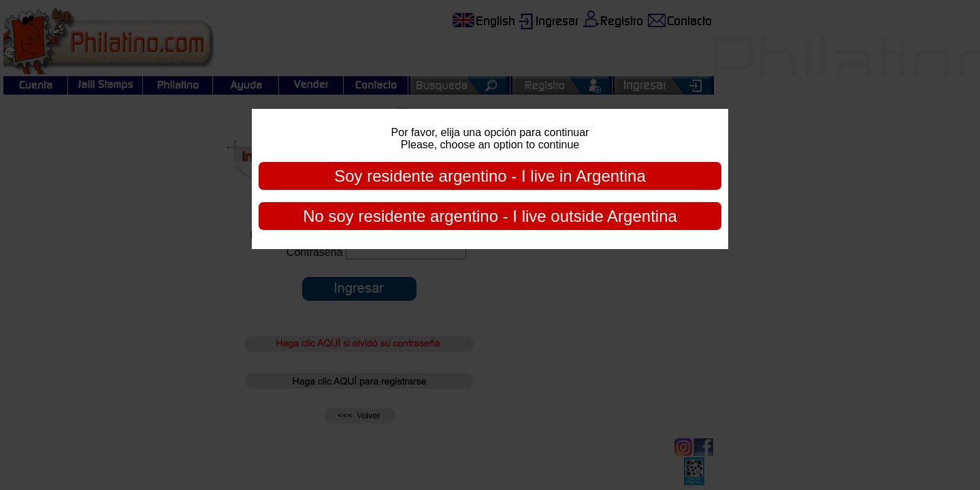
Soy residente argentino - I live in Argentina (490, 176)
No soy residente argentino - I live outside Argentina (490, 216)
